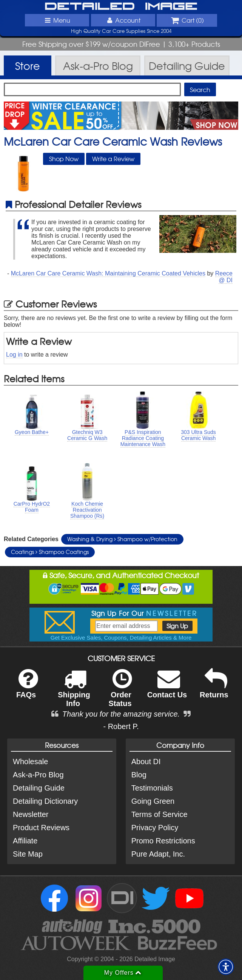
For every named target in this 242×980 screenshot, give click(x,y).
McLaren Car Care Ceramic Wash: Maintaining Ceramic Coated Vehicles (108, 273)
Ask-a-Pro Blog (38, 775)
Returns (214, 688)
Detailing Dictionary (45, 801)
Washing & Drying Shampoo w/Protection (122, 539)
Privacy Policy (155, 828)
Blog (139, 775)
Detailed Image (121, 7)
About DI (146, 762)
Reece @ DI (224, 277)
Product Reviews (41, 828)
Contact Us (167, 688)
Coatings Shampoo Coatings (50, 552)
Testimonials (152, 788)
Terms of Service (160, 814)
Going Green (153, 801)
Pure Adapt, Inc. (158, 854)
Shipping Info (74, 693)
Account (123, 20)
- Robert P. (121, 726)
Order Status (120, 693)
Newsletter (31, 814)
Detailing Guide (39, 788)
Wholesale (30, 762)
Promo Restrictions (163, 841)
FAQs (27, 688)
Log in (14, 355)
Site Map (28, 854)
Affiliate (25, 841)
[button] (226, 967)
